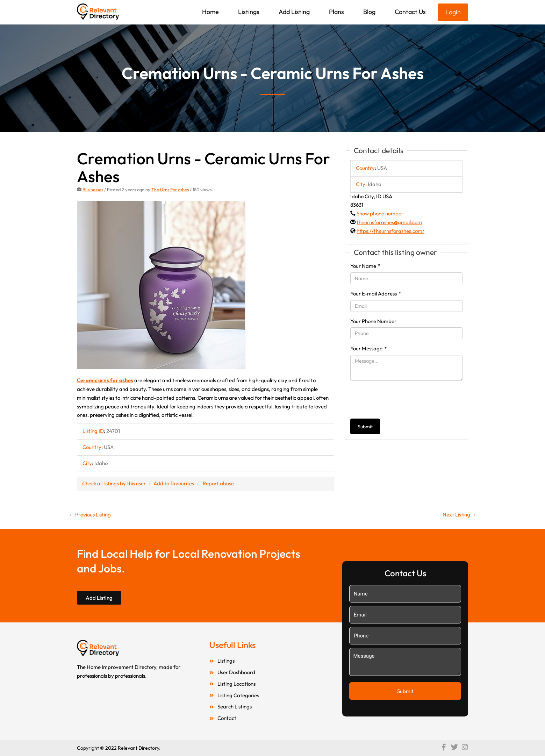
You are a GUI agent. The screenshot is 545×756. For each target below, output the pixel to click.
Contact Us (410, 12)
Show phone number (380, 213)
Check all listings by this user (114, 483)
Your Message (368, 348)
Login (453, 12)
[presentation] (403, 400)
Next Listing (460, 515)
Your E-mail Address (376, 294)
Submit (365, 427)
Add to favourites (174, 483)
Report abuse (218, 483)
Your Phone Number (373, 321)
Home (210, 12)
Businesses (93, 190)
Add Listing (294, 12)
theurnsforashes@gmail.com (389, 222)
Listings (249, 12)
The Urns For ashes (170, 190)
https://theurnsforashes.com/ (390, 231)
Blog (369, 12)
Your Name (365, 266)
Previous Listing (90, 515)
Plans (336, 12)
